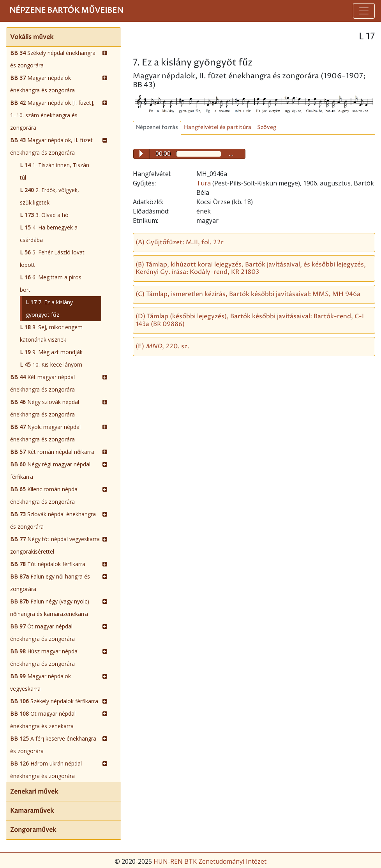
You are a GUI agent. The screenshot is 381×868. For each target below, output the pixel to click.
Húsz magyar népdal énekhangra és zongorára (44, 657)
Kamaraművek (32, 811)
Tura (204, 183)
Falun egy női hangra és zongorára (50, 583)
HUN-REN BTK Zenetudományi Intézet (210, 861)
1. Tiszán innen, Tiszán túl (55, 171)
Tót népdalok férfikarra (48, 564)
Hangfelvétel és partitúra (218, 127)
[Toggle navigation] (364, 11)
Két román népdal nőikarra (52, 452)
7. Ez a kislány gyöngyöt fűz (49, 308)
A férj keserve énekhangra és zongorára (53, 745)
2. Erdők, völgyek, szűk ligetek (49, 196)
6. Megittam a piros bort (51, 283)
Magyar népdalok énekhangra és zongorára (42, 84)
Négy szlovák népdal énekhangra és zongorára (45, 408)
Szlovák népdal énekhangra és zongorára (53, 520)
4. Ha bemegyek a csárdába (49, 234)
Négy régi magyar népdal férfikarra (50, 470)
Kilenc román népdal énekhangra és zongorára (44, 495)
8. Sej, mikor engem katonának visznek (51, 333)
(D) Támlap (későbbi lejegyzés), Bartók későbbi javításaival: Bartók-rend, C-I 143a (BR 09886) (250, 320)
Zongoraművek (33, 830)
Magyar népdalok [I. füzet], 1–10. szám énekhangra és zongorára (52, 115)
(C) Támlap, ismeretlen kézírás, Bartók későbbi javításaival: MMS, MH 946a (248, 294)
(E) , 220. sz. (162, 346)
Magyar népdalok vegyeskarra (41, 682)
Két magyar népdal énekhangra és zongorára (42, 383)
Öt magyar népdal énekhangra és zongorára (42, 632)
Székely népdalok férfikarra (54, 701)
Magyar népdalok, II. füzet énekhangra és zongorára (51, 146)
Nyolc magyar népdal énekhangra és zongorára (45, 433)
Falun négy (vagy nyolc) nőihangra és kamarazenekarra (50, 608)
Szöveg (267, 127)
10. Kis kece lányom (51, 364)
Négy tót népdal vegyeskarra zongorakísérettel (55, 545)
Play (141, 153)
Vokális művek (32, 37)
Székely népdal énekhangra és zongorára (53, 59)
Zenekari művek (34, 792)
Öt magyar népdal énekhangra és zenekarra (43, 720)
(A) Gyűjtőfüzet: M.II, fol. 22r (180, 242)
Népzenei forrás (157, 127)
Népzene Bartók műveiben (66, 11)
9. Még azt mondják (51, 352)
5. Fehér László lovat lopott (52, 258)
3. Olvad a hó (44, 215)
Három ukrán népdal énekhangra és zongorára (46, 770)
